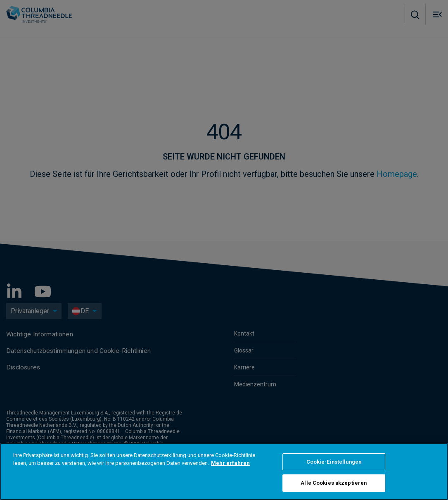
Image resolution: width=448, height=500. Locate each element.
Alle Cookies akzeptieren (334, 483)
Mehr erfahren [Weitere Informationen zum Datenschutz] (230, 463)
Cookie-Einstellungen (334, 462)
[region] (224, 471)
